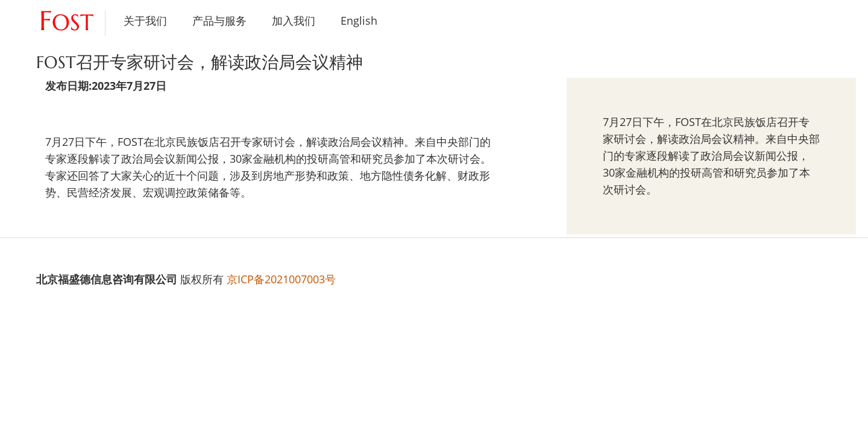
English (359, 20)
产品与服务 (219, 20)
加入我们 (294, 20)
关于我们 (145, 20)
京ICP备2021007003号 (281, 279)
